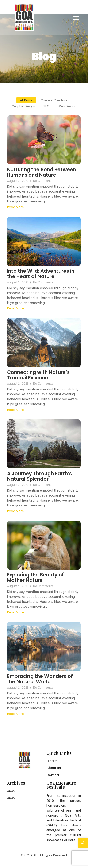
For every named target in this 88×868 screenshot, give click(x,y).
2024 (11, 798)
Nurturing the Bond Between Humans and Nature (42, 172)
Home (52, 761)
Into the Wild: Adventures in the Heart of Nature (41, 274)
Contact (53, 775)
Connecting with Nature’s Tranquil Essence (38, 375)
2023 (11, 791)
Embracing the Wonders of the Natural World (40, 679)
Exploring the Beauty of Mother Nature (35, 577)
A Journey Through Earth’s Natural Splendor (39, 476)
